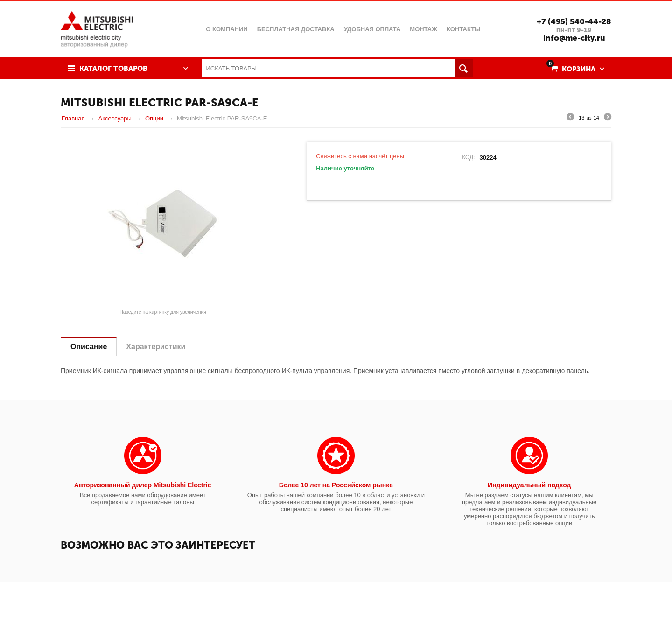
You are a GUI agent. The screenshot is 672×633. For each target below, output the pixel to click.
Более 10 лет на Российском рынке (336, 485)
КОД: (468, 157)
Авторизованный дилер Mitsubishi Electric (143, 485)
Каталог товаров (113, 69)
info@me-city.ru (574, 38)
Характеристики (156, 347)
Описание (89, 347)
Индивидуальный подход (529, 485)
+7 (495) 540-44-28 (574, 21)
